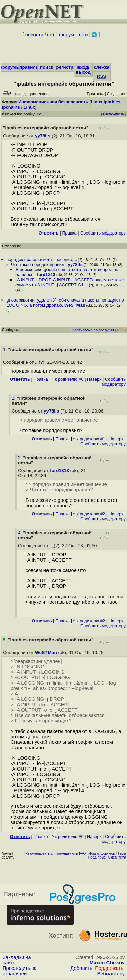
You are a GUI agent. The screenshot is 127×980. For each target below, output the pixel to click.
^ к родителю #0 (68, 379)
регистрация (70, 67)
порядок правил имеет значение (39, 259)
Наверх (94, 379)
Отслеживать (113, 114)
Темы (122, 854)
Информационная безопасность (53, 102)
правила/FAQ (34, 67)
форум (67, 35)
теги (83, 35)
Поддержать (109, 968)
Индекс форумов (101, 854)
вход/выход (83, 70)
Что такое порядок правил (38, 264)
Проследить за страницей (20, 971)
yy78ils (43, 136)
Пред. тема (97, 857)
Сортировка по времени (93, 330)
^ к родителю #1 (89, 439)
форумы (10, 67)
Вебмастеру (111, 974)
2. (14, 398)
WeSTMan (75, 305)
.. (76, 259)
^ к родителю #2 (89, 514)
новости (34, 35)
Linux (29, 107)
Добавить (81, 968)
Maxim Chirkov (107, 963)
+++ (51, 35)
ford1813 (46, 275)
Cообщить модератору (103, 233)
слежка (102, 67)
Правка (69, 233)
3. (20, 458)
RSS (102, 76)
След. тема (117, 857)
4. (20, 533)
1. (6, 349)
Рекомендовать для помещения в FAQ (56, 854)
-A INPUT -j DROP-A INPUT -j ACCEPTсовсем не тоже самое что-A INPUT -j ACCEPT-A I (70, 282)
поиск (46, 67)
